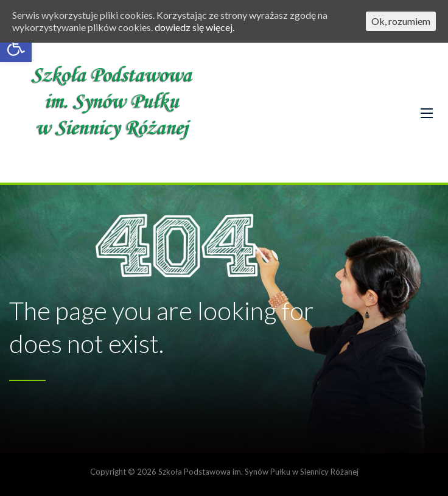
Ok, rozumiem (401, 21)
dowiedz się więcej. (194, 27)
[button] (16, 46)
